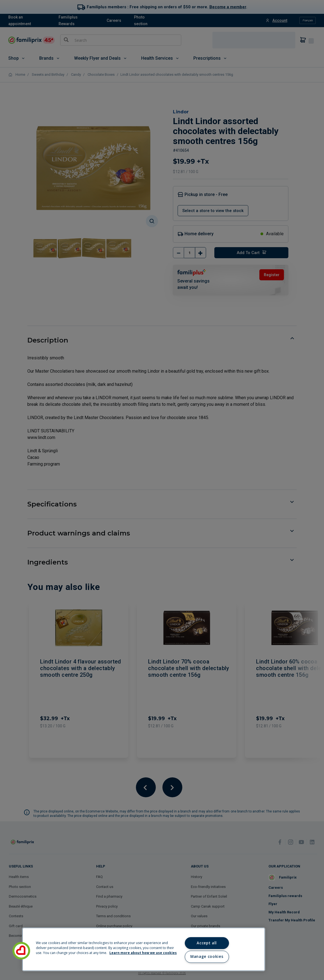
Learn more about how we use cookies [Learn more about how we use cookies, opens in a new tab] (143, 953)
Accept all (207, 943)
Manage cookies (207, 957)
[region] (144, 949)
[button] (21, 951)
